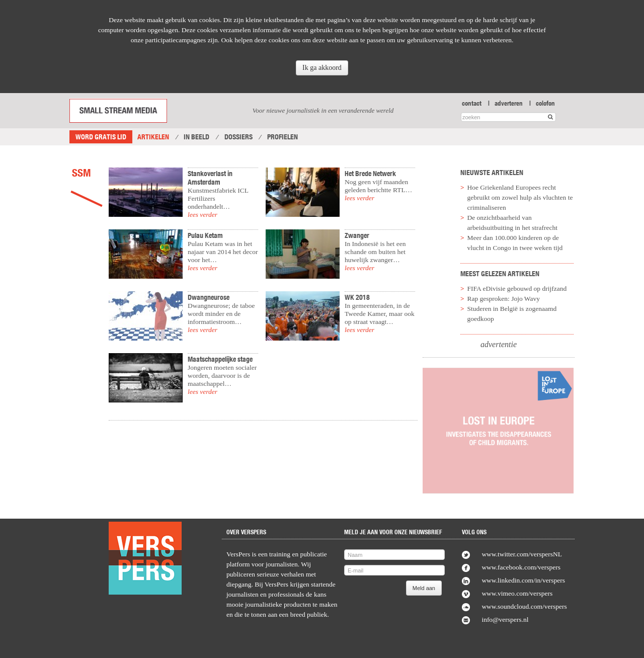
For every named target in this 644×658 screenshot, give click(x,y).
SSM (82, 173)
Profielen (283, 137)
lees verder (203, 215)
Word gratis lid (101, 137)
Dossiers (238, 137)
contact (472, 103)
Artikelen (153, 137)
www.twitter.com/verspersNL (522, 554)
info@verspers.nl (505, 620)
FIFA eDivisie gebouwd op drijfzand (517, 289)
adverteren (509, 103)
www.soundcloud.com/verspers (524, 606)
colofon (545, 103)
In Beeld (196, 137)
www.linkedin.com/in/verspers (523, 580)
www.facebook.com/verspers (521, 567)
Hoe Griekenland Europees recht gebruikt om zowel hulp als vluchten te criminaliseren (520, 197)
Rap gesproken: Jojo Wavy (504, 299)
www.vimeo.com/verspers (517, 593)
